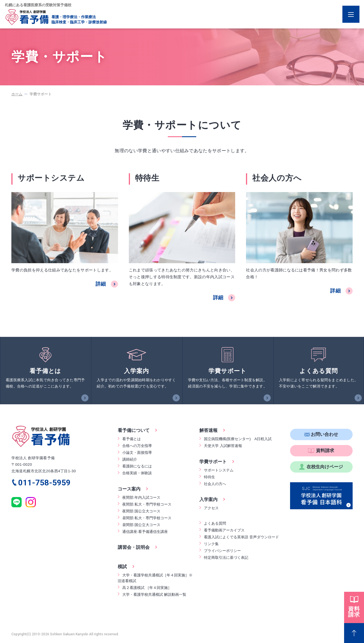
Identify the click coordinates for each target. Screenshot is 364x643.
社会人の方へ (215, 484)
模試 (122, 567)
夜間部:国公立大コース (141, 511)
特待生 (209, 477)
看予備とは (132, 439)
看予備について (134, 430)
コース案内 (129, 489)
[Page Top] (354, 633)
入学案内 (208, 499)
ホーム (17, 94)
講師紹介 (130, 459)
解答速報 (208, 430)
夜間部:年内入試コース (141, 497)
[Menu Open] (351, 14)
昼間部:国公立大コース (141, 525)
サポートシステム (219, 470)
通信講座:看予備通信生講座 (145, 532)
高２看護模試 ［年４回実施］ (147, 588)
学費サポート (213, 462)
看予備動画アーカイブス (224, 530)
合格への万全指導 (137, 446)
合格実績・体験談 (137, 473)
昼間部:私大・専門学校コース (147, 518)
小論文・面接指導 (137, 453)
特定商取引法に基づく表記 (226, 558)
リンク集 (211, 544)
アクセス (211, 508)
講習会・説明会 (134, 547)
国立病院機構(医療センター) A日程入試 (238, 439)
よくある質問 (215, 523)
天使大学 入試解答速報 (223, 446)
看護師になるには (137, 466)
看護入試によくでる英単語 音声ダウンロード (241, 537)
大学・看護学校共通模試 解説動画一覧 (154, 594)
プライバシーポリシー (222, 551)
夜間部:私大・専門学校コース (147, 504)
